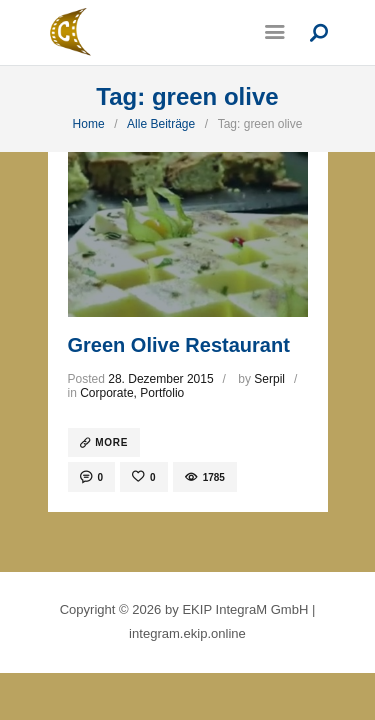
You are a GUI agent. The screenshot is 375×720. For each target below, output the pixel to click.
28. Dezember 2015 (160, 379)
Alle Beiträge (161, 124)
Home (89, 124)
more (111, 442)
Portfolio (162, 393)
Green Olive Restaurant (179, 345)
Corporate (106, 393)
